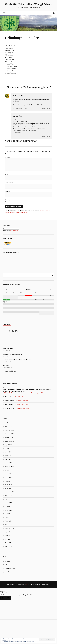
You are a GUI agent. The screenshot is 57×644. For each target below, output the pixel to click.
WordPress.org (9, 572)
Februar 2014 (8, 547)
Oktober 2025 (9, 438)
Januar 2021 (8, 489)
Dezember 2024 (9, 467)
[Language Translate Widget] (11, 229)
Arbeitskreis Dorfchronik (22, 397)
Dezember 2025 (9, 430)
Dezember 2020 (9, 492)
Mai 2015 (7, 518)
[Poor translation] (8, 598)
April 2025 (8, 452)
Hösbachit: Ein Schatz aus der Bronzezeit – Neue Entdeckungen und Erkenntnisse (27, 393)
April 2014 (8, 539)
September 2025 (9, 441)
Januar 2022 (8, 485)
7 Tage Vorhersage (28, 261)
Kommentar (9, 156)
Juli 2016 (7, 507)
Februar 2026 (8, 427)
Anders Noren (45, 585)
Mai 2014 (7, 536)
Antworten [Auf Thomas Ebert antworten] (47, 136)
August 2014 (8, 532)
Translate (14, 231)
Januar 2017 (8, 503)
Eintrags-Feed (9, 565)
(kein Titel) (6, 366)
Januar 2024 (8, 478)
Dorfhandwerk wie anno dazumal (13, 354)
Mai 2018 (7, 499)
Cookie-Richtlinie (30, 642)
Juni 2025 (7, 449)
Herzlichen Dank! (8, 349)
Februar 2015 (8, 525)
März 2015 (8, 521)
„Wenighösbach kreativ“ (10, 371)
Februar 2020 (8, 496)
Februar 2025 (8, 460)
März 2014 (8, 543)
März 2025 (8, 456)
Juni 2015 (7, 514)
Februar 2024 (8, 474)
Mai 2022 (7, 481)
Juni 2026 (7, 423)
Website (7, 191)
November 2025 (9, 434)
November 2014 (9, 529)
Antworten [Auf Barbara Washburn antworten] (47, 108)
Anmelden (7, 561)
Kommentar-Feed (10, 569)
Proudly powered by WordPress (17, 585)
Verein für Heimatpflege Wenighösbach (28, 4)
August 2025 (8, 445)
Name (7, 174)
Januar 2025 (8, 463)
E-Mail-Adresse (10, 183)
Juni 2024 (7, 470)
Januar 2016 (8, 510)
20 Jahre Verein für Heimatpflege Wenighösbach (17, 360)
